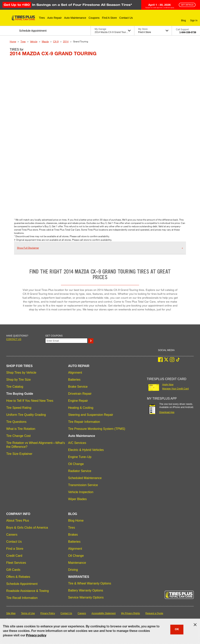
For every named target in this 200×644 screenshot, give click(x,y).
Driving (73, 570)
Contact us (14, 339)
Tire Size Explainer (19, 454)
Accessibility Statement (104, 613)
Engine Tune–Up (80, 457)
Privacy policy (36, 636)
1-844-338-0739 (188, 32)
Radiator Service (80, 471)
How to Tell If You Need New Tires (30, 401)
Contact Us (14, 542)
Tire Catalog (15, 387)
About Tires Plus (18, 521)
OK (177, 630)
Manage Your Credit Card (175, 389)
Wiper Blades (77, 499)
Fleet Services (16, 563)
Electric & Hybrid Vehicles (86, 450)
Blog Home (76, 521)
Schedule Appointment (22, 584)
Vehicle (34, 41)
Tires (23, 41)
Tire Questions (16, 422)
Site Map (11, 613)
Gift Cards (13, 570)
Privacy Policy (48, 613)
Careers (12, 535)
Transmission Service (83, 485)
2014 (66, 41)
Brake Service (78, 387)
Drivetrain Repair (80, 394)
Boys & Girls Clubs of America (27, 528)
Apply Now (168, 385)
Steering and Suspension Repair (91, 415)
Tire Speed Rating (19, 408)
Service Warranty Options (86, 597)
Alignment (75, 373)
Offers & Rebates (18, 577)
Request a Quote (154, 613)
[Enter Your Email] (66, 341)
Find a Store (15, 549)
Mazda (45, 41)
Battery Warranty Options (86, 590)
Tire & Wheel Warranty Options (90, 583)
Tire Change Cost (18, 436)
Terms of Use (28, 613)
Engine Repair (78, 401)
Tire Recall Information (22, 598)
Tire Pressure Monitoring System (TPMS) (97, 429)
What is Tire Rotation (21, 429)
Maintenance (77, 563)
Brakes (73, 535)
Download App (167, 412)
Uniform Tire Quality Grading (26, 415)
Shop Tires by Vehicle (21, 373)
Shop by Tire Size (18, 380)
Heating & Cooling (81, 408)
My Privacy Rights (130, 613)
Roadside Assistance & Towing (28, 591)
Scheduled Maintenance (85, 478)
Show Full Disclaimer (28, 248)
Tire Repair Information (84, 422)
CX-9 (56, 41)
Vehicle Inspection (81, 492)
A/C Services (77, 443)
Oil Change (76, 464)
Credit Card (14, 556)
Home (13, 41)
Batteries (74, 380)
